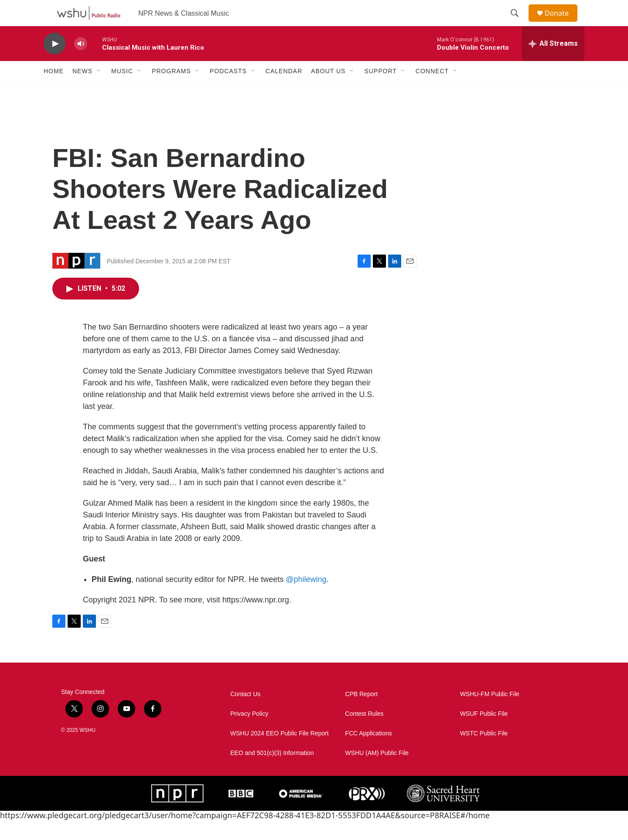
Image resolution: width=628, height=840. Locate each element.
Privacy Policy (249, 733)
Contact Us (245, 714)
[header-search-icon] (519, 23)
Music (122, 91)
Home (54, 91)
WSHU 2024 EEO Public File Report (280, 753)
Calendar (284, 91)
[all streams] (553, 63)
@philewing (306, 599)
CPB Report (361, 714)
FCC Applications (368, 753)
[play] (55, 63)
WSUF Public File (484, 733)
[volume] (81, 63)
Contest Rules (364, 733)
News (82, 91)
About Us (328, 91)
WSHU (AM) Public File (377, 773)
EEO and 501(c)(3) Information (272, 773)
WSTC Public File (484, 753)
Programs (171, 91)
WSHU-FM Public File (490, 714)
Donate (562, 23)
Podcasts (228, 91)
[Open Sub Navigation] (99, 91)
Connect (432, 91)
